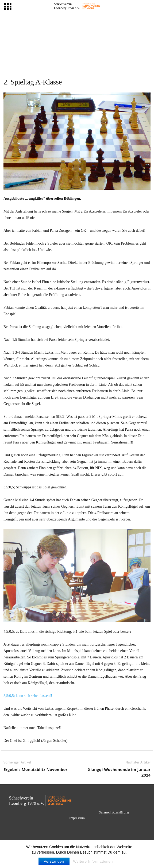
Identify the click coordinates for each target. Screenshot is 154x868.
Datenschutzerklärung (114, 812)
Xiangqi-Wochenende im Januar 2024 (119, 772)
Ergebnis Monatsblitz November (35, 769)
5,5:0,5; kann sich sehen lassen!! (28, 696)
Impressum (77, 818)
